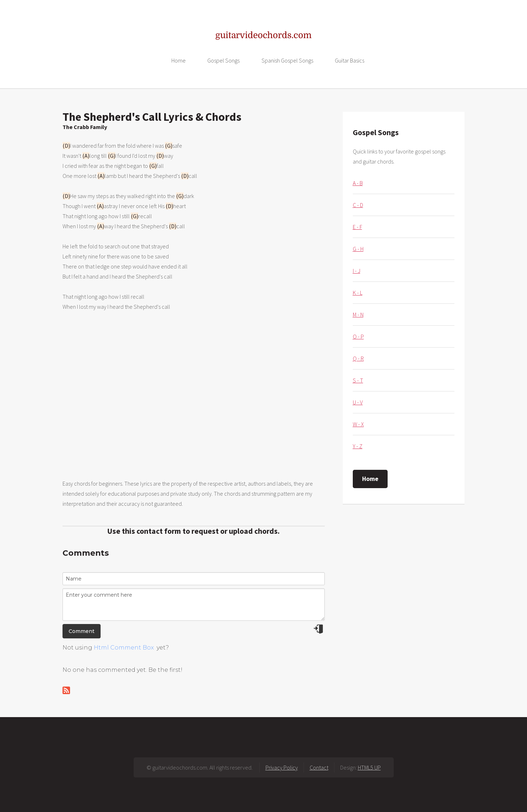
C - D (358, 205)
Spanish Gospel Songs (287, 60)
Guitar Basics (350, 60)
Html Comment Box (124, 648)
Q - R (358, 358)
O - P (358, 336)
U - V (358, 402)
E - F (357, 227)
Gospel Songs (223, 60)
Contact (319, 767)
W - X (358, 424)
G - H (358, 249)
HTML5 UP (369, 767)
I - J (357, 271)
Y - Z (358, 446)
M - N (358, 315)
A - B (358, 183)
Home (179, 60)
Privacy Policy (282, 767)
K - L (358, 293)
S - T (358, 380)
